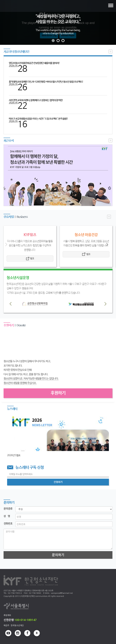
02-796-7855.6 (15, 593)
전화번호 (8, 524)
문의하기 (58, 555)
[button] (9, 22)
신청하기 (58, 482)
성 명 (7, 516)
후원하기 (58, 393)
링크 (32, 259)
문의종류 (8, 509)
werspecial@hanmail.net (62, 593)
